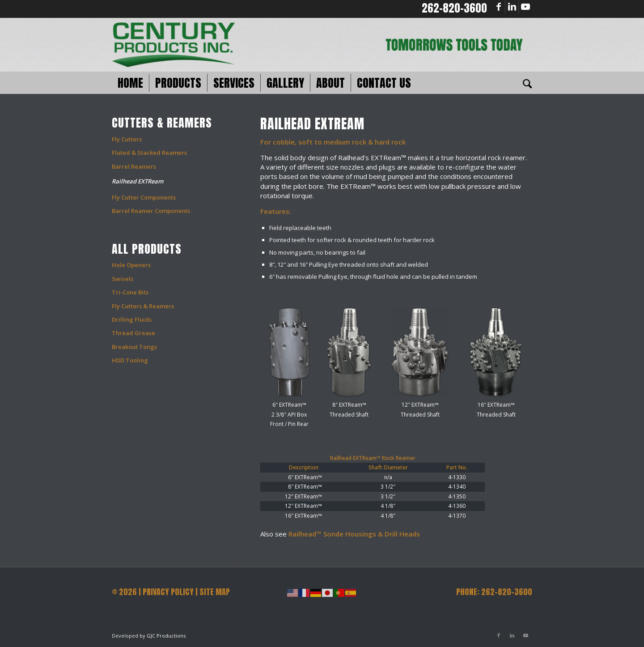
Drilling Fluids (132, 319)
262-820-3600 (454, 8)
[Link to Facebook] (498, 7)
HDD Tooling (130, 360)
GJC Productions (166, 636)
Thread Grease (133, 333)
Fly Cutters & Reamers (143, 306)
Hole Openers (131, 265)
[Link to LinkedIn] (512, 7)
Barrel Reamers (134, 166)
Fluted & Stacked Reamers (149, 153)
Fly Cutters (127, 139)
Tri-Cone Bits (130, 292)
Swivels (123, 279)
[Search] (525, 83)
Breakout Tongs (134, 347)
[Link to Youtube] (525, 7)
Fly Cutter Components (144, 197)
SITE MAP (215, 592)
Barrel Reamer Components (151, 211)
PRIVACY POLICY (168, 592)
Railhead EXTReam (138, 181)
